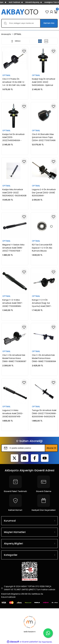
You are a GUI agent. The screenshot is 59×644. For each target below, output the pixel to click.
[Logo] (20, 12)
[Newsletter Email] (29, 448)
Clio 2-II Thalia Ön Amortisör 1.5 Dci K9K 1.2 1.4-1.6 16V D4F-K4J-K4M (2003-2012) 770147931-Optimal (14, 82)
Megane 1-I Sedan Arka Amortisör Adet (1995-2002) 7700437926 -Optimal (13, 248)
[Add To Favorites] (24, 51)
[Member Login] (51, 12)
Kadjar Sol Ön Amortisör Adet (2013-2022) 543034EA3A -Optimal (13, 138)
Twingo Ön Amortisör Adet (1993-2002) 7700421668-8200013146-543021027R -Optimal (44, 414)
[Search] (29, 23)
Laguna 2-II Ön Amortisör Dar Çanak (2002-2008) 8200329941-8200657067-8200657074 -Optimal (44, 193)
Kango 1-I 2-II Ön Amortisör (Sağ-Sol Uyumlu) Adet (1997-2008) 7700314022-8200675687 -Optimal (43, 303)
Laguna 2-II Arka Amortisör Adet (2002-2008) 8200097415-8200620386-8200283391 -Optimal (15, 414)
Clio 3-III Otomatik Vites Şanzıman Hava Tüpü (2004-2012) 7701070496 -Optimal (44, 138)
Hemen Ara (49, 23)
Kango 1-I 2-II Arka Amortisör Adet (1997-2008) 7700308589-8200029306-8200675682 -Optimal (13, 303)
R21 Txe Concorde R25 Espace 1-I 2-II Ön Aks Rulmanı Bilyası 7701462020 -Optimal (42, 248)
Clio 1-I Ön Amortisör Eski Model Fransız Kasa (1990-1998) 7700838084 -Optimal (44, 359)
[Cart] (56, 12)
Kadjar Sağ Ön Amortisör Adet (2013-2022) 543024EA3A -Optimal (44, 82)
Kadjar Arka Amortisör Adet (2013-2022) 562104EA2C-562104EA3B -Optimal (14, 193)
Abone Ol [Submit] (51, 448)
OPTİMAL (17, 34)
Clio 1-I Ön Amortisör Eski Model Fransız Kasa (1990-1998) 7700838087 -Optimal (14, 359)
